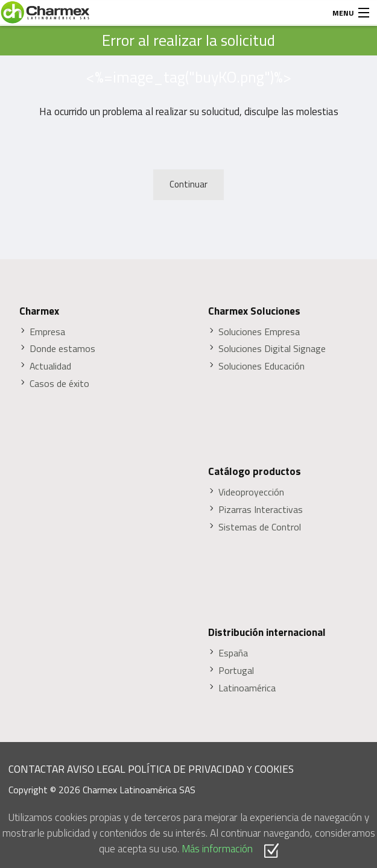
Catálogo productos (255, 471)
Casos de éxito (59, 384)
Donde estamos (62, 349)
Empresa (47, 332)
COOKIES (274, 769)
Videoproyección (251, 492)
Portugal (236, 671)
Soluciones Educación (261, 366)
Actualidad (50, 366)
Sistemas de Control (260, 527)
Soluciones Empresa (259, 332)
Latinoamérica (247, 688)
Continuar (188, 184)
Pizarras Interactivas (261, 510)
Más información (217, 848)
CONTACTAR (36, 769)
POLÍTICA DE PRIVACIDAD (186, 769)
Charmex (39, 311)
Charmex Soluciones (254, 311)
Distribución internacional (267, 632)
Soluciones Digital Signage (272, 349)
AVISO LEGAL (96, 769)
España (233, 653)
